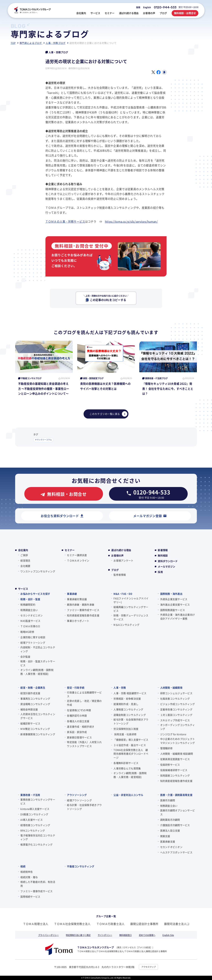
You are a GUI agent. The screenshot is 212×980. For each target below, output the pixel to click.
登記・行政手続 (76, 688)
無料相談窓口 (125, 935)
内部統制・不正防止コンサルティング (38, 649)
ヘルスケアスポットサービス (176, 852)
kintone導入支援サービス (35, 809)
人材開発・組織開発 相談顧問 (177, 754)
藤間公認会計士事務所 (144, 924)
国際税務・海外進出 (171, 594)
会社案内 (23, 550)
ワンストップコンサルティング (38, 571)
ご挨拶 (24, 555)
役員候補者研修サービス (174, 770)
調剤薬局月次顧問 (170, 820)
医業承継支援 (168, 841)
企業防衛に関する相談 (33, 637)
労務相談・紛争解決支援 (127, 699)
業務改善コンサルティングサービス (38, 801)
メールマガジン (166, 567)
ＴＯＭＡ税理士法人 (36, 924)
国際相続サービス (30, 896)
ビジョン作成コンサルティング (178, 704)
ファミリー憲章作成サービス (83, 610)
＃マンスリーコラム (43, 440)
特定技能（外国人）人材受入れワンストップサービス (84, 744)
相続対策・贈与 (29, 877)
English (147, 7)
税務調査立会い (29, 610)
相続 (23, 866)
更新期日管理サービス (79, 737)
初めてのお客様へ (147, 935)
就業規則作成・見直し (126, 704)
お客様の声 (117, 555)
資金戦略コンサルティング (35, 704)
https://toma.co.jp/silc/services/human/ (131, 221)
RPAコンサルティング (33, 830)
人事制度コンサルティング (128, 709)
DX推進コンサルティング (34, 814)
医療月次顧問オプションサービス (178, 812)
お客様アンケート (123, 560)
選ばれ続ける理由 (121, 550)
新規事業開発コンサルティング (38, 734)
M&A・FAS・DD (123, 594)
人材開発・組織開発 (171, 688)
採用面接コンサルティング (175, 775)
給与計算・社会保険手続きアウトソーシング (131, 721)
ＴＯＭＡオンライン (78, 560)
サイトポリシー (105, 935)
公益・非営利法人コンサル (128, 795)
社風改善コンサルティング (175, 699)
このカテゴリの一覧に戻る (108, 414)
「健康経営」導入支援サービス (131, 740)
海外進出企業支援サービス (175, 604)
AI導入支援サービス (32, 820)
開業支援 (165, 836)
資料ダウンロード (168, 561)
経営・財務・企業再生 (33, 688)
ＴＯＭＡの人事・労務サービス (65, 221)
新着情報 (163, 550)
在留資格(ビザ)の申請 (79, 710)
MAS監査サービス (30, 621)
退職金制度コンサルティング (130, 715)
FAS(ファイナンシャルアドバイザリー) (131, 600)
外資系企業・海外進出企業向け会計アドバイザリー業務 (178, 617)
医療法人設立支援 (170, 830)
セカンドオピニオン (32, 615)
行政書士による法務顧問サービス (84, 694)
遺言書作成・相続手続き (81, 727)
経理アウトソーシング (33, 643)
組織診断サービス (30, 723)
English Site (168, 935)
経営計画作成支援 (30, 693)
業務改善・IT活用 (30, 795)
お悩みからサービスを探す (35, 594)
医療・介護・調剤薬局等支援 (176, 795)
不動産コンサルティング (81, 866)
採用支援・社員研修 (125, 734)
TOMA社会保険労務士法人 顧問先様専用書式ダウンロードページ (131, 754)
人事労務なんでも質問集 (127, 768)
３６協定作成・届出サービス (130, 745)
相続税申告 (27, 872)
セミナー (70, 550)
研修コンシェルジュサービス (176, 693)
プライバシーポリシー (48, 935)
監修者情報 (120, 575)
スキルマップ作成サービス (175, 720)
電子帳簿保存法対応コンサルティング (38, 837)
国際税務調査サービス (173, 610)
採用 (138, 7)
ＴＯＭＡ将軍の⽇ (30, 626)
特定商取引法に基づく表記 (78, 935)
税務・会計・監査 (30, 599)
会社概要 (25, 566)
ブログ (115, 570)
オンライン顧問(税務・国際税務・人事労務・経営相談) (37, 672)
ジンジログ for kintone (173, 734)
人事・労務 (120, 688)
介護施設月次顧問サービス (175, 825)
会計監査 (25, 657)
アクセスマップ (149, 967)
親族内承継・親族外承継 (81, 604)
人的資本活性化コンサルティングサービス (38, 716)
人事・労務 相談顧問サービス (130, 693)
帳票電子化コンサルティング (36, 844)
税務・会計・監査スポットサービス (38, 663)
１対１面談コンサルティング (176, 715)
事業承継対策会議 (77, 599)
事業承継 (72, 594)
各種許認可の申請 (77, 716)
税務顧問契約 (28, 604)
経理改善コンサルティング (35, 825)
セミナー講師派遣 (77, 555)
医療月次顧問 (168, 800)
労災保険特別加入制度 (126, 729)
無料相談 (163, 555)
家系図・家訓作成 (77, 732)
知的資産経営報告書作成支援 (83, 615)
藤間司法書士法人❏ (177, 924)
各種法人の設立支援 (78, 721)
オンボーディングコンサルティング (178, 727)
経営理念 (25, 560)
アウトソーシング (77, 795)
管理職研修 (166, 748)
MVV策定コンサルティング (35, 729)
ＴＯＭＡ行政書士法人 (110, 924)
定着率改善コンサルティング (176, 709)
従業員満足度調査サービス (175, 759)
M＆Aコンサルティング (126, 625)
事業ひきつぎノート (78, 621)
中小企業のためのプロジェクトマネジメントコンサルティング (178, 741)
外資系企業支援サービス (174, 599)
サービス (23, 589)
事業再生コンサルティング (35, 699)
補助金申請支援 (29, 709)
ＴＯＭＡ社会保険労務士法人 (72, 924)
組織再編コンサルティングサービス (131, 609)
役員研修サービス (170, 765)
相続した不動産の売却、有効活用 (38, 884)
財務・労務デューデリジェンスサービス (131, 617)
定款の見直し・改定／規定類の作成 (84, 703)
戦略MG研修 (27, 632)
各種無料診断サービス (126, 763)
